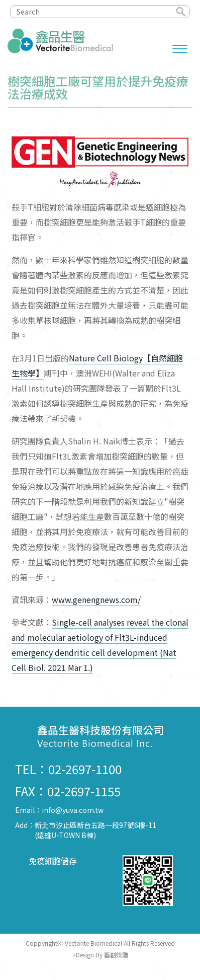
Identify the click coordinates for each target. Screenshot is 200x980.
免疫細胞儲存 (53, 861)
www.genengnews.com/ (96, 599)
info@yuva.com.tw (73, 810)
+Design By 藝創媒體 (100, 955)
